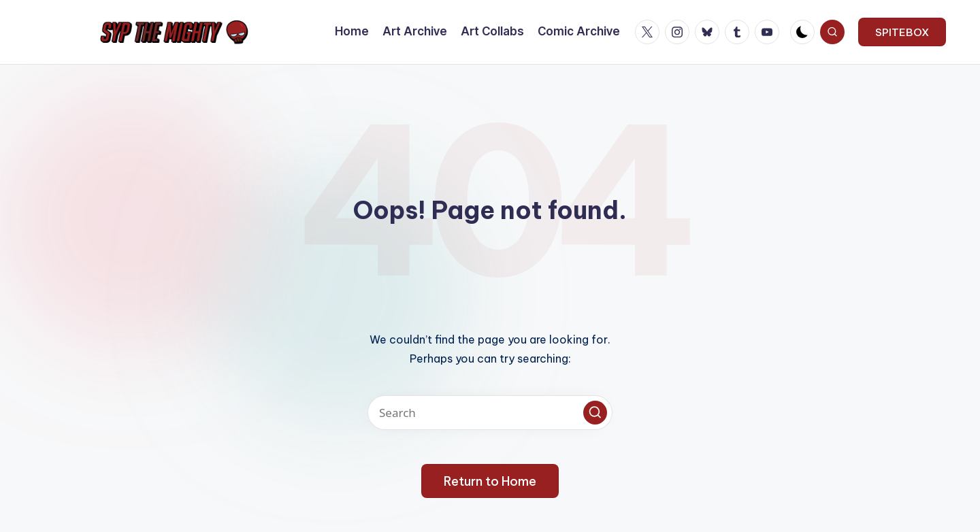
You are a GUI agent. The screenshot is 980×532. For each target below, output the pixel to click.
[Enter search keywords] (490, 413)
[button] (902, 32)
